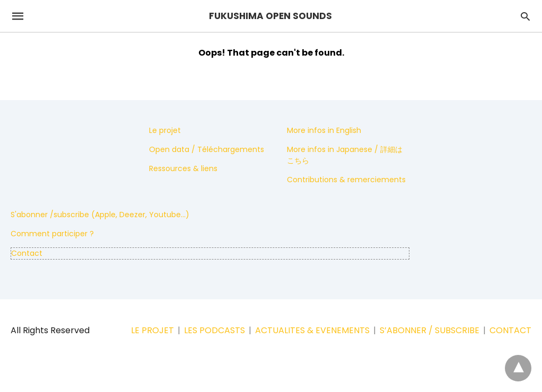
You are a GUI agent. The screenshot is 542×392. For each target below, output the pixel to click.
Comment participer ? (52, 234)
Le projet (165, 130)
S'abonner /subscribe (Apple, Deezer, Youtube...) (100, 215)
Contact (27, 253)
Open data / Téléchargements (207, 149)
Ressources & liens (183, 168)
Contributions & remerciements (346, 180)
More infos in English (324, 130)
